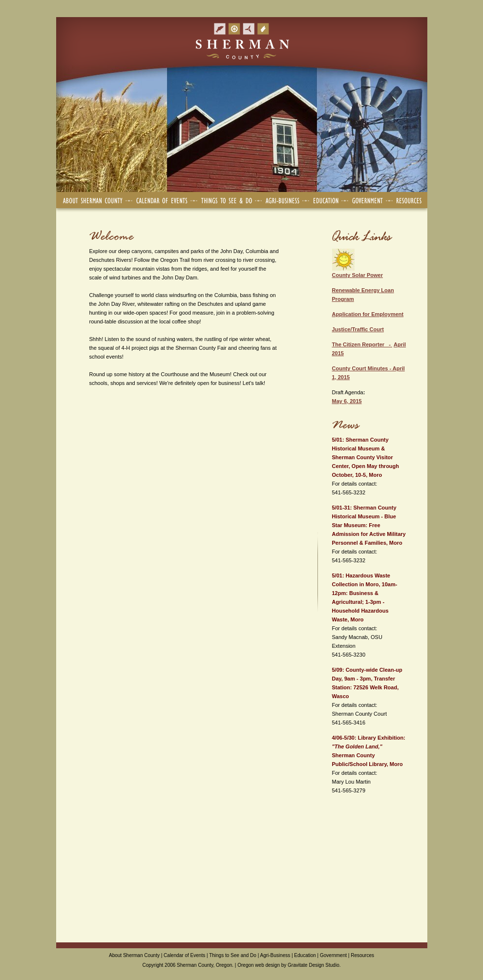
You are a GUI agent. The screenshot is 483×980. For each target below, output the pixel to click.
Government (333, 955)
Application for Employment (368, 314)
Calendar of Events (184, 955)
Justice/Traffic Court (358, 329)
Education (305, 955)
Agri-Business (275, 955)
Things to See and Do (233, 955)
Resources (362, 955)
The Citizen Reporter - (362, 344)
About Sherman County (134, 955)
